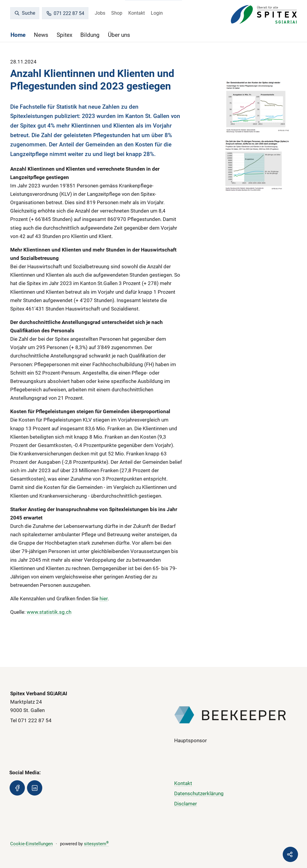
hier (104, 599)
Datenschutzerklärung (199, 793)
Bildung (90, 35)
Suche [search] (25, 13)
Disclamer (186, 804)
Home (18, 35)
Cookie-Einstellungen (31, 844)
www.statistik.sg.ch (49, 612)
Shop (117, 13)
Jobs (100, 13)
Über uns (119, 35)
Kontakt (137, 13)
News (41, 35)
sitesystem (96, 844)
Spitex (64, 35)
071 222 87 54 (65, 13)
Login (157, 13)
